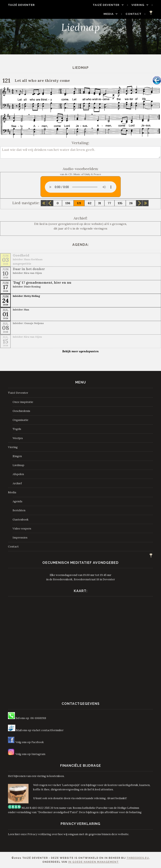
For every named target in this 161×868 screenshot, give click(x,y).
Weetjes (18, 438)
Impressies (20, 538)
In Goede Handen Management (93, 862)
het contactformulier (50, 730)
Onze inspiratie (23, 402)
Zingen (17, 456)
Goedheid (21, 255)
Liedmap (18, 465)
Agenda (17, 501)
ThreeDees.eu (138, 858)
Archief (17, 483)
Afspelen (18, 474)
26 (131, 203)
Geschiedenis (21, 411)
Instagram (38, 754)
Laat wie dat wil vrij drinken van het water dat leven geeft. (80, 152)
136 (68, 203)
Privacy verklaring (39, 834)
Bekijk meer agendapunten (80, 351)
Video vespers (22, 529)
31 (100, 203)
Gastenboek (21, 520)
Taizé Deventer (19, 5)
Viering (140, 5)
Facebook (38, 742)
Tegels (17, 429)
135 (120, 203)
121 (79, 203)
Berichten (19, 510)
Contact (136, 14)
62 (90, 203)
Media (111, 14)
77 (109, 203)
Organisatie (20, 420)
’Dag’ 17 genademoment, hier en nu (42, 282)
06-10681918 (38, 718)
